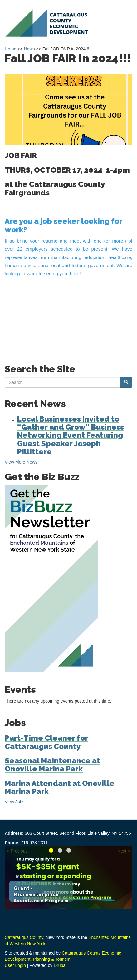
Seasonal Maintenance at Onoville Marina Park (52, 765)
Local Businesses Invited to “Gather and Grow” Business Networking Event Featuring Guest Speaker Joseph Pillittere (71, 435)
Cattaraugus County (24, 937)
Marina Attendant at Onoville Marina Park (60, 787)
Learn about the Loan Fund (69, 850)
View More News (21, 462)
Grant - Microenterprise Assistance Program (41, 894)
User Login (15, 965)
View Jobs (15, 802)
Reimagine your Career (60, 850)
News (29, 49)
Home (10, 49)
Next (122, 851)
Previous (19, 851)
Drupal (60, 965)
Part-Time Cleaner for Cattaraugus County (46, 742)
